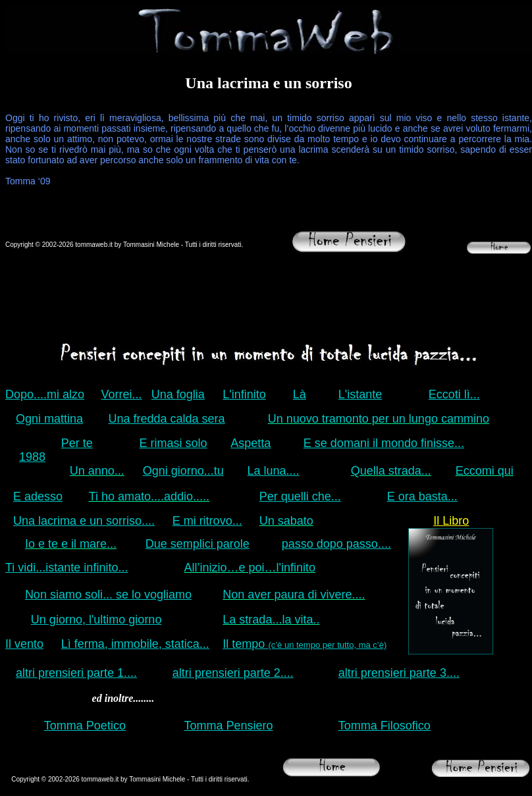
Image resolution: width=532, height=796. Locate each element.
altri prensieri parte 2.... (233, 673)
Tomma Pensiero (229, 726)
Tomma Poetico (85, 726)
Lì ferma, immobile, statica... (135, 644)
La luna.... (274, 471)
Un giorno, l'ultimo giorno (96, 620)
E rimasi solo (173, 443)
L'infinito (244, 394)
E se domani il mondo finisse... (384, 443)
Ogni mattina (49, 419)
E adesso (38, 496)
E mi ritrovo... (207, 521)
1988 (32, 457)
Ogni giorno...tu (183, 471)
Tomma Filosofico (385, 726)
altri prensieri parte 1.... (76, 673)
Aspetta (251, 443)
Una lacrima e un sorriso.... (84, 521)
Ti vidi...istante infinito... (66, 568)
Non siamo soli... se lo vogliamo (108, 595)
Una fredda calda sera (167, 419)
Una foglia (178, 394)
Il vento (24, 644)
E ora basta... (422, 496)
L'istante (360, 394)
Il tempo (305, 644)
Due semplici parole (198, 544)
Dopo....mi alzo (45, 394)
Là (300, 394)
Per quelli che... (300, 496)
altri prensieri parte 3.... (399, 673)
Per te (77, 443)
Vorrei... (122, 394)
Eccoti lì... (454, 394)
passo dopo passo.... (336, 544)
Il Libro (451, 521)
